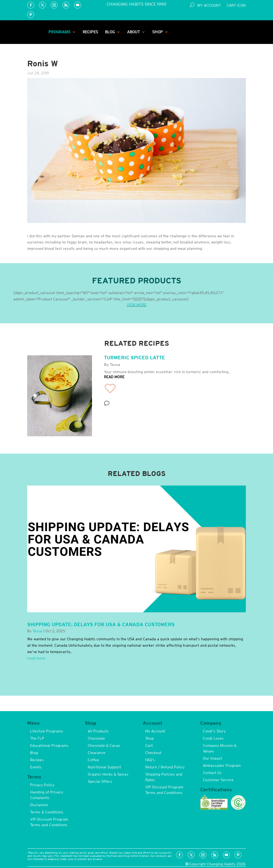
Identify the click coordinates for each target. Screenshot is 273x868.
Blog (110, 32)
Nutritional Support (104, 767)
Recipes (90, 32)
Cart (149, 745)
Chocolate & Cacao (104, 745)
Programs (59, 32)
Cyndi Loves (213, 738)
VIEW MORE (137, 305)
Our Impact (212, 758)
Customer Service (218, 780)
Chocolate (96, 738)
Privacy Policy (42, 785)
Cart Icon (236, 5)
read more (36, 658)
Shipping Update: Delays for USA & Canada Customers (101, 624)
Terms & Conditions (47, 812)
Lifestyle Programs (47, 731)
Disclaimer (39, 805)
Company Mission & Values (220, 748)
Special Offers (100, 781)
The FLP (37, 738)
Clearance (97, 753)
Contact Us (212, 773)
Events (36, 767)
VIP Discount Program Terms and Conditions (49, 822)
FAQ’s (150, 760)
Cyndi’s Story (214, 731)
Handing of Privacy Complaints (47, 795)
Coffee (93, 760)
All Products (98, 731)
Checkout (153, 753)
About (134, 32)
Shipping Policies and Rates (164, 777)
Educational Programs (49, 745)
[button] (110, 388)
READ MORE (114, 377)
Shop (158, 32)
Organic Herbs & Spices (108, 774)
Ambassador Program (222, 765)
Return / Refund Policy (165, 767)
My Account (209, 5)
